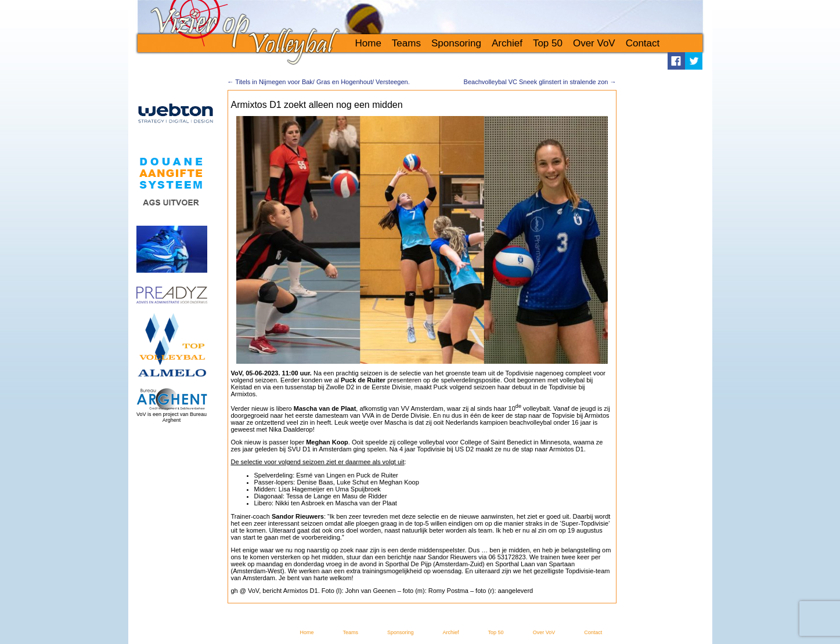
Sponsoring (456, 43)
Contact (643, 43)
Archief (507, 43)
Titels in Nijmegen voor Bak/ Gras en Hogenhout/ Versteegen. (319, 82)
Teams (406, 43)
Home (368, 43)
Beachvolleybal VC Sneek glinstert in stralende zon (540, 82)
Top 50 (548, 43)
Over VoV (594, 43)
